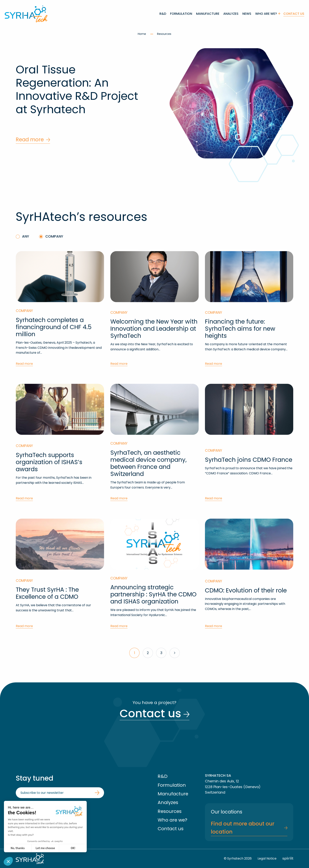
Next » (175, 653)
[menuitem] (163, 14)
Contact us (294, 14)
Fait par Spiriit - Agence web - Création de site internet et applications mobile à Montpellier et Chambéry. (288, 859)
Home (142, 34)
